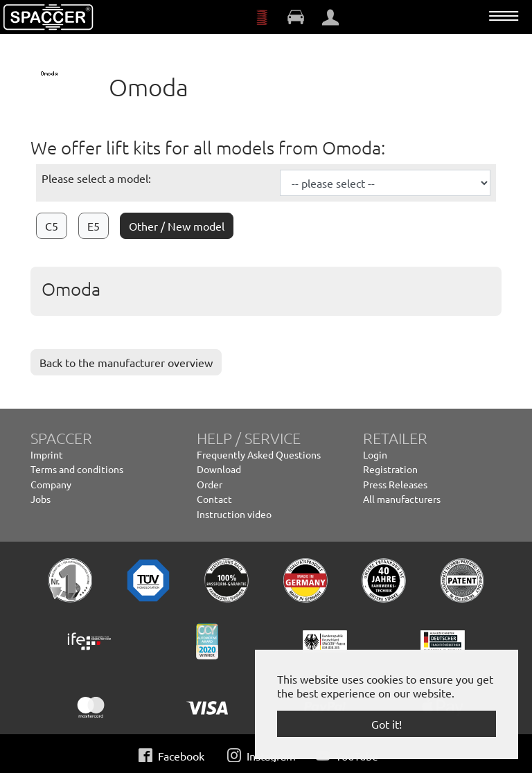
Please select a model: (96, 178)
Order (210, 484)
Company (51, 484)
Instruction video (234, 514)
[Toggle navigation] (504, 16)
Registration (390, 469)
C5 (52, 226)
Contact (214, 499)
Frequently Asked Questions (259, 454)
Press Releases (395, 484)
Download (219, 469)
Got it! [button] (387, 724)
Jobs (41, 499)
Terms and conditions (77, 469)
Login (375, 454)
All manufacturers (402, 499)
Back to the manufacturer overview (126, 362)
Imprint (47, 454)
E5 (94, 226)
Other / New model (177, 226)
